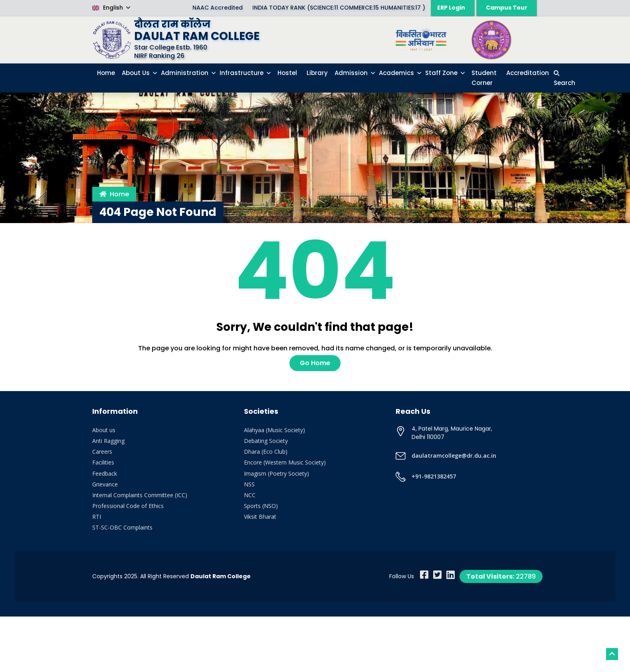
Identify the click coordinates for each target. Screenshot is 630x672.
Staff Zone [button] (442, 73)
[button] (565, 78)
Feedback (105, 473)
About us (104, 430)
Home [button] (106, 73)
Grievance (105, 484)
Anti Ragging (108, 441)
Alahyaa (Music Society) (274, 430)
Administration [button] (185, 73)
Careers (102, 452)
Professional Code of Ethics (128, 506)
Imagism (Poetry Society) (276, 473)
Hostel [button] (287, 73)
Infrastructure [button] (242, 73)
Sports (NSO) (261, 506)
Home (114, 194)
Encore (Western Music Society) (285, 462)
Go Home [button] (315, 363)
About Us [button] (137, 73)
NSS (249, 484)
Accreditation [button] (528, 73)
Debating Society (266, 441)
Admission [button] (352, 73)
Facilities (103, 462)
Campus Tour (507, 8)
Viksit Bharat (260, 517)
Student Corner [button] (484, 78)
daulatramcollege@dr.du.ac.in (454, 456)
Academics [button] (397, 73)
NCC (250, 495)
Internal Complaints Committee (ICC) (140, 495)
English (108, 8)
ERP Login (451, 8)
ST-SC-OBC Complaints (122, 527)
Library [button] (317, 73)
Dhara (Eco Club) (266, 452)
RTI (97, 517)
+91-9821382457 (434, 476)
